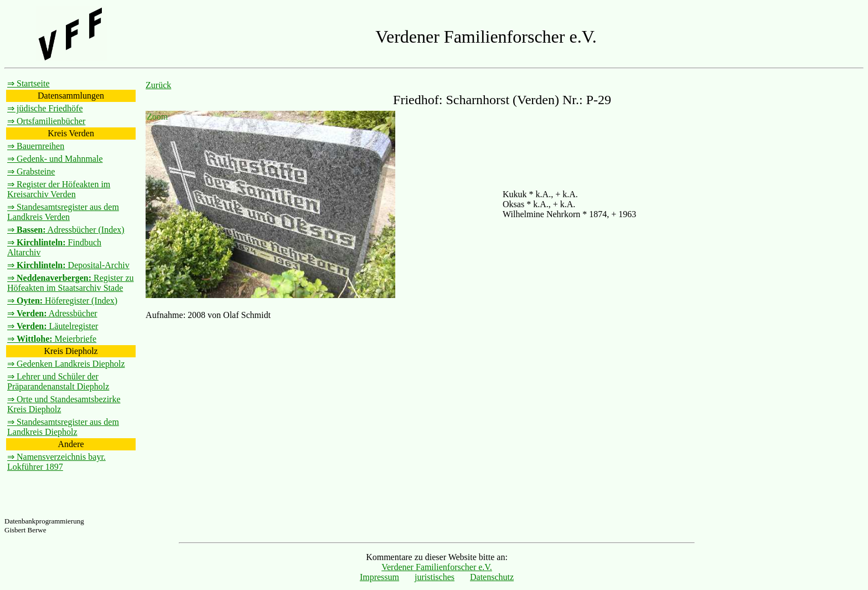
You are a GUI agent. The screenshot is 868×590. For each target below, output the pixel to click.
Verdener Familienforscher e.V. (437, 567)
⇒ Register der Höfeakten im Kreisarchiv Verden (59, 189)
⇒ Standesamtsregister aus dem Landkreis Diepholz (63, 427)
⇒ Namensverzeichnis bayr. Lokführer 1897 (56, 462)
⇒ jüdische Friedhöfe (45, 108)
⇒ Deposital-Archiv (68, 265)
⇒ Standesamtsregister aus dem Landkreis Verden (63, 212)
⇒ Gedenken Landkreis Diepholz (66, 364)
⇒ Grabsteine (31, 171)
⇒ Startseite (29, 83)
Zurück (158, 85)
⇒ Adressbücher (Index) (66, 230)
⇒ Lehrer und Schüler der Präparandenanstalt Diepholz (58, 381)
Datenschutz (492, 577)
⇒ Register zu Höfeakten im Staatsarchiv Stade (71, 283)
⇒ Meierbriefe (52, 339)
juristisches (435, 577)
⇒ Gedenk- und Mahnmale (55, 159)
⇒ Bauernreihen (36, 146)
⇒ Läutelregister (53, 326)
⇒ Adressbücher (52, 313)
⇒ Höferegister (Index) (62, 301)
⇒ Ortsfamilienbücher (46, 121)
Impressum (379, 577)
